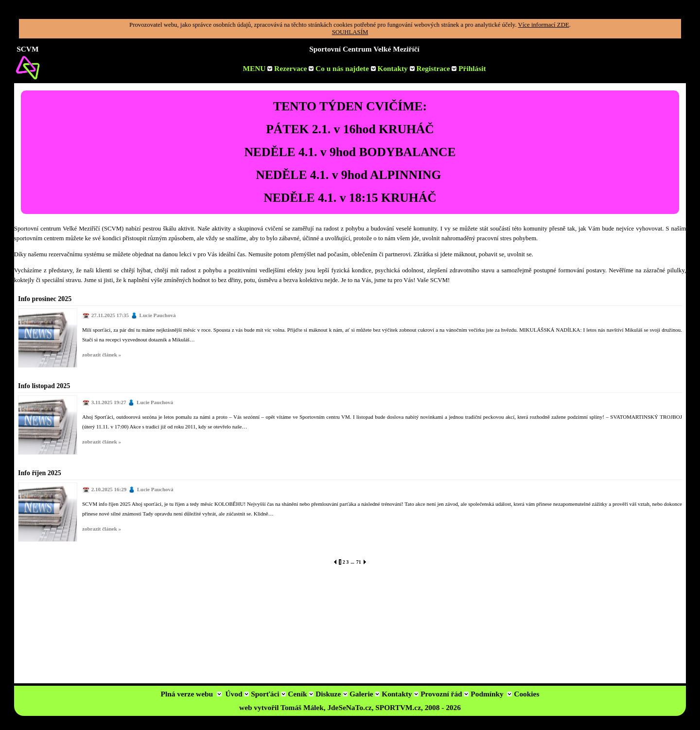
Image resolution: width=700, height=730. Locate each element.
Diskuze (332, 694)
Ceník (301, 694)
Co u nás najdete (346, 68)
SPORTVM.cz (398, 707)
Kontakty (396, 68)
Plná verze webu (187, 694)
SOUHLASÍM (350, 32)
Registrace (437, 68)
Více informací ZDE (544, 25)
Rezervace (294, 68)
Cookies (526, 694)
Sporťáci (268, 694)
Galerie (365, 694)
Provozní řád (445, 694)
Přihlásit (472, 68)
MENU (257, 68)
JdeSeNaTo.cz (349, 707)
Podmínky (487, 694)
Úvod (237, 694)
